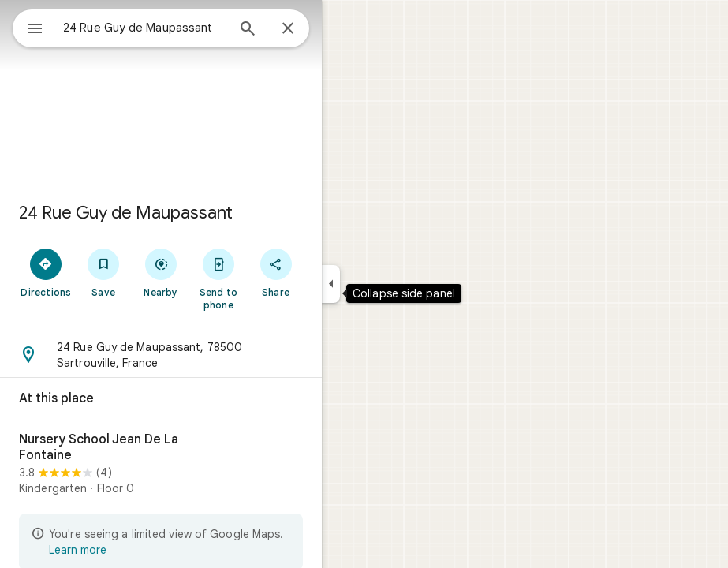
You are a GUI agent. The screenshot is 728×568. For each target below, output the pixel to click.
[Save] (104, 272)
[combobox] (144, 28)
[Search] (248, 30)
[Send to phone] (218, 278)
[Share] (276, 272)
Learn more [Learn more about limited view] (78, 550)
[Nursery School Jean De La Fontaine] (161, 466)
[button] (161, 355)
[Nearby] (161, 272)
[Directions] (46, 272)
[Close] (288, 29)
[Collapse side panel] (331, 284)
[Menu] (35, 30)
